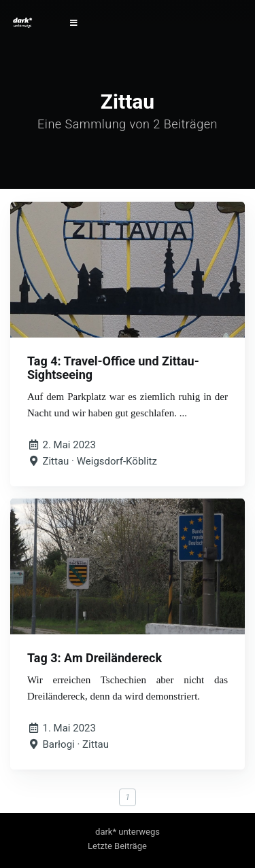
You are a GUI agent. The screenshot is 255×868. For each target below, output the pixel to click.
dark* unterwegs (128, 832)
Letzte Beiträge (117, 846)
